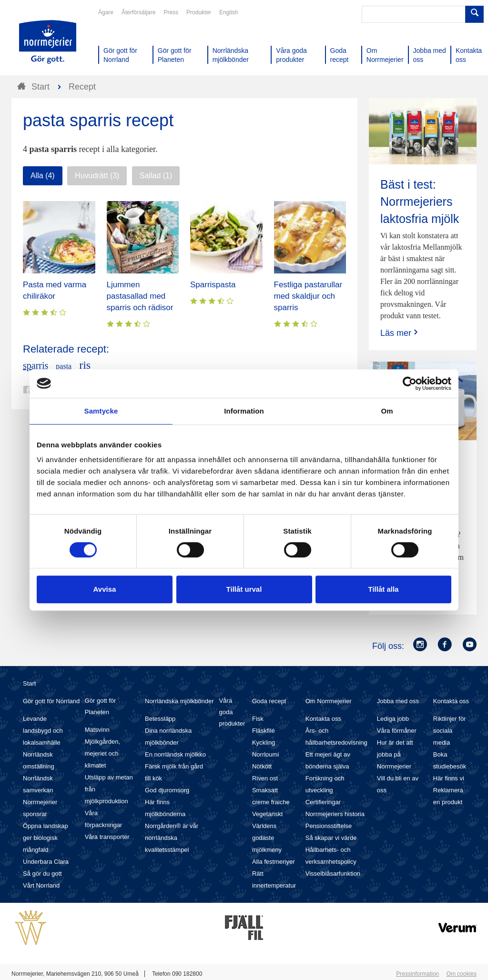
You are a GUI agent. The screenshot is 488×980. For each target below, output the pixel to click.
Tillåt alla (384, 589)
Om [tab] (387, 411)
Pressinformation (417, 974)
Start (29, 683)
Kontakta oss (323, 719)
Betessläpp (160, 719)
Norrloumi (265, 754)
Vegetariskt (267, 814)
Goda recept (269, 701)
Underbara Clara (46, 862)
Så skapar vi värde (331, 838)
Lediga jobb (393, 719)
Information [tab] (244, 411)
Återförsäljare (138, 12)
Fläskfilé (264, 731)
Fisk (258, 719)
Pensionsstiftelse (329, 826)
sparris (36, 365)
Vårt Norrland (41, 885)
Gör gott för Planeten (101, 706)
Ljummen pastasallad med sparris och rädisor (140, 296)
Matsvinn (97, 730)
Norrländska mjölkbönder (179, 701)
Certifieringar (323, 802)
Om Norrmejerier (329, 701)
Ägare (106, 12)
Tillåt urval (244, 589)
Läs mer (400, 333)
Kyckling (264, 743)
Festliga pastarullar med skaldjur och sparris (308, 296)
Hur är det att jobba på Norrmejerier (395, 754)
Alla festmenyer (274, 862)
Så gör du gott (42, 874)
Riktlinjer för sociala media (450, 731)
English (229, 12)
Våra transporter (107, 837)
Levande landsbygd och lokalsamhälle (43, 731)
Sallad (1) (156, 176)
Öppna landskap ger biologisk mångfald (46, 838)
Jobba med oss (398, 701)
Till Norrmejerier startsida (48, 42)
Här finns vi (449, 778)
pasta (64, 366)
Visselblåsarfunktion (333, 874)
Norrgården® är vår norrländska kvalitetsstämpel (172, 838)
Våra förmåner (397, 731)
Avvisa (105, 589)
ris (85, 365)
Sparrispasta (213, 285)
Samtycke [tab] (101, 411)
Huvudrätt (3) (97, 176)
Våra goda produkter (232, 712)
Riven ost (265, 778)
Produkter (199, 12)
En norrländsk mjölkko (175, 754)
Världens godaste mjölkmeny (267, 838)
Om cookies (462, 974)
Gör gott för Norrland (51, 701)
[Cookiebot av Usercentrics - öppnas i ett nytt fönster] (410, 384)
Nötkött (262, 766)
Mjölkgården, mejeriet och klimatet (102, 753)
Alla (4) (43, 176)
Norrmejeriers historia (335, 814)
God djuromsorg (167, 790)
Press (171, 12)
